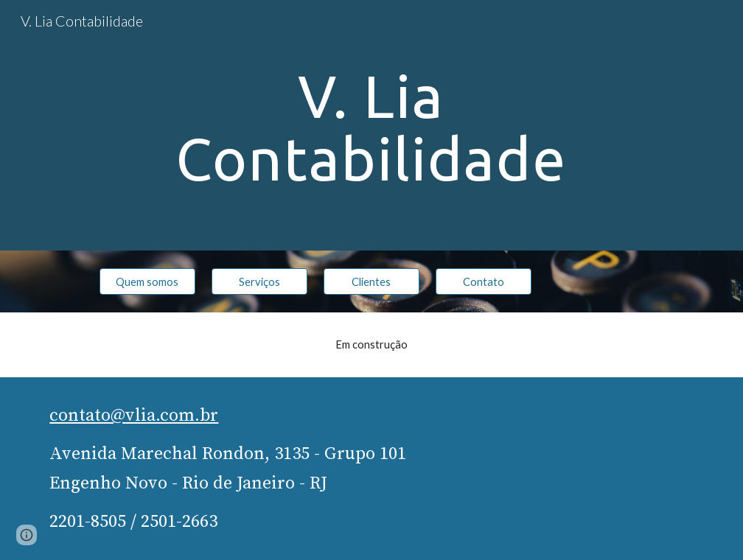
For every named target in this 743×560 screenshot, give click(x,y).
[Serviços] (259, 281)
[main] (371, 126)
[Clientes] (371, 281)
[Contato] (483, 281)
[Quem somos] (147, 281)
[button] (27, 535)
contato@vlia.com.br (134, 416)
